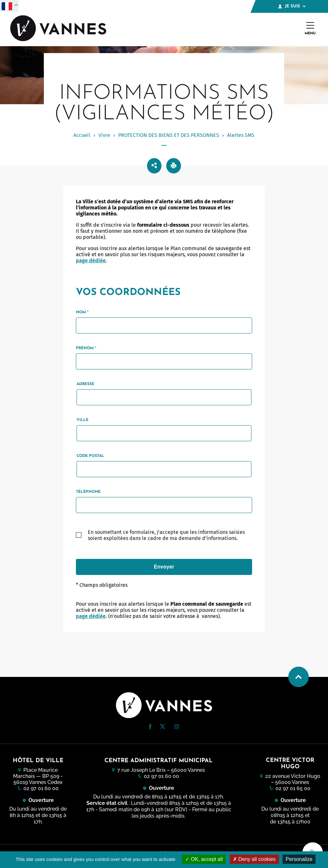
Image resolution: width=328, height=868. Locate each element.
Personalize (299, 859)
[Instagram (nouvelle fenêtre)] (176, 727)
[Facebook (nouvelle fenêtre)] (150, 728)
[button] (150, 727)
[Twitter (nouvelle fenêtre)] (163, 727)
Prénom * (86, 348)
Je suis (292, 6)
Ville (82, 420)
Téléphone (88, 492)
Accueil (82, 135)
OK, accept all (204, 859)
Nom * (82, 312)
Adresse (85, 384)
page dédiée (91, 261)
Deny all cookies (254, 859)
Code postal (90, 456)
